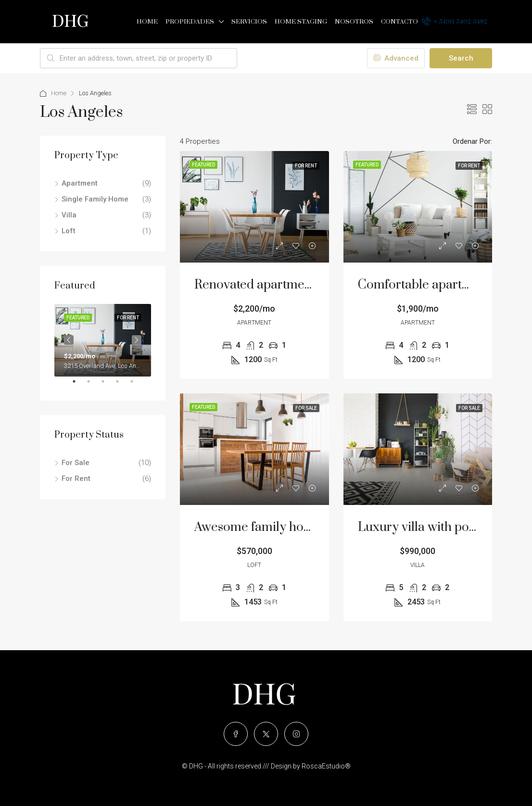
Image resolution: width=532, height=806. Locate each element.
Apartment (80, 183)
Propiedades (190, 22)
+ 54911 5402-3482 (455, 21)
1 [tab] (79, 385)
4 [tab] (122, 385)
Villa (69, 215)
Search (461, 58)
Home (147, 22)
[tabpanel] (103, 340)
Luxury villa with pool (419, 527)
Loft (69, 231)
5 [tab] (137, 385)
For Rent (76, 479)
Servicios (249, 22)
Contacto (399, 22)
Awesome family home (258, 527)
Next (137, 340)
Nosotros (354, 22)
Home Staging (301, 22)
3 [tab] (108, 385)
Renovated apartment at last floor (288, 285)
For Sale (76, 463)
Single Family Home (95, 199)
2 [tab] (93, 385)
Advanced (396, 58)
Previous (69, 340)
